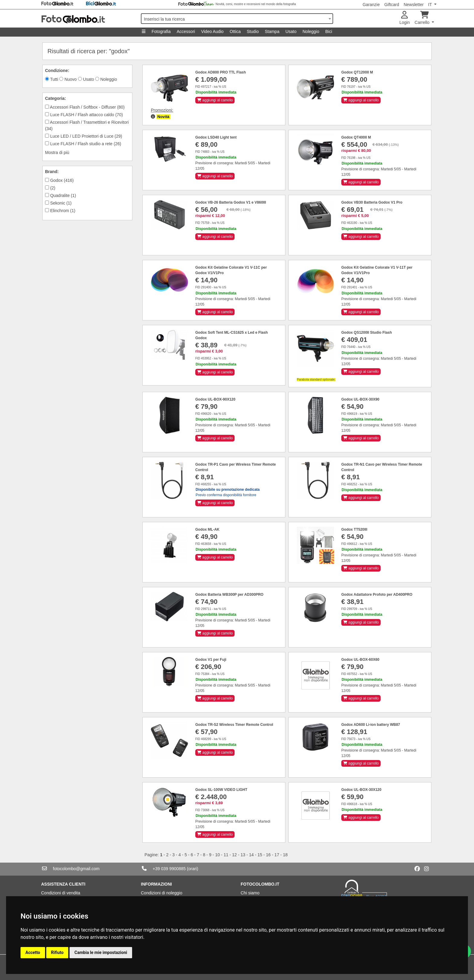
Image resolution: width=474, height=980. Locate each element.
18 (285, 855)
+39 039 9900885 (169, 869)
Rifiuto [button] (57, 952)
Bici (329, 31)
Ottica (235, 31)
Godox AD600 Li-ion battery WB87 (371, 725)
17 (277, 855)
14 (252, 855)
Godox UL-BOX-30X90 (360, 399)
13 (243, 855)
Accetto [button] (33, 952)
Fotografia (161, 31)
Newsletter (414, 5)
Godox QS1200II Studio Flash (367, 333)
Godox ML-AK (207, 529)
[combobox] (237, 19)
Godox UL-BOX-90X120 (215, 399)
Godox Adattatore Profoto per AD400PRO (377, 595)
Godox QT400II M (356, 137)
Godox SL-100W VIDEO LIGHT (221, 790)
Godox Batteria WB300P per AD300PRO (229, 595)
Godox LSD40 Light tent (216, 137)
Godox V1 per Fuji (211, 660)
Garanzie (371, 5)
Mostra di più (57, 152)
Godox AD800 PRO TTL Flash (221, 72)
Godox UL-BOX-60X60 (360, 660)
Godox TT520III (354, 529)
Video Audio (212, 31)
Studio (253, 31)
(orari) (192, 869)
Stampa (272, 31)
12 (235, 855)
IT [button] (430, 5)
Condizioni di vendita (61, 893)
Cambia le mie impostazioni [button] (101, 952)
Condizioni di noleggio (162, 893)
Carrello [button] (423, 18)
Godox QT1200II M (357, 72)
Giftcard (392, 5)
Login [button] (404, 18)
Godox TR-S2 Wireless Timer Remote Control (234, 725)
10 (218, 855)
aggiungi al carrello (215, 100)
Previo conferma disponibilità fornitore (228, 492)
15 (260, 855)
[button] (153, 116)
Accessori (186, 31)
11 (226, 855)
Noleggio (311, 31)
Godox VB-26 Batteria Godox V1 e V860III (231, 202)
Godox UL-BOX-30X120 (361, 790)
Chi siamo (250, 893)
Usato (291, 31)
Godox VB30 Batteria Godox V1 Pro (372, 202)
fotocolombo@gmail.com (76, 869)
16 (268, 855)
